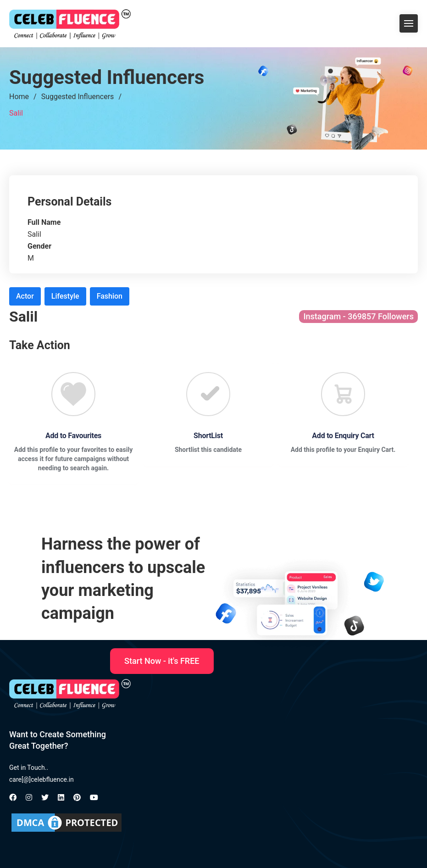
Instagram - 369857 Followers (358, 316)
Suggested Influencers (78, 97)
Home (19, 97)
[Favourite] (73, 394)
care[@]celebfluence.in (42, 779)
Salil (16, 113)
